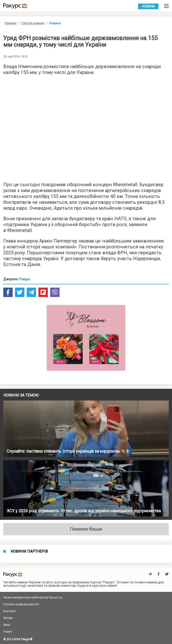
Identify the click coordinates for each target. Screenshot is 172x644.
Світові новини (33, 23)
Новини (148, 6)
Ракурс (25, 279)
